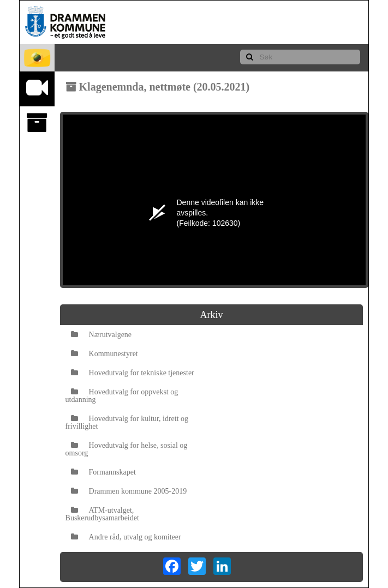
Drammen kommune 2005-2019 (129, 491)
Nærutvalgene (102, 335)
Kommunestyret (105, 354)
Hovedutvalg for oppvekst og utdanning (122, 396)
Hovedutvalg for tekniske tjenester (133, 373)
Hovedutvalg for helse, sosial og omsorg (127, 449)
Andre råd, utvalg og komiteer (126, 537)
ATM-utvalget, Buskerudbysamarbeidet (102, 514)
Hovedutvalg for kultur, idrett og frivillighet (127, 422)
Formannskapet (103, 472)
